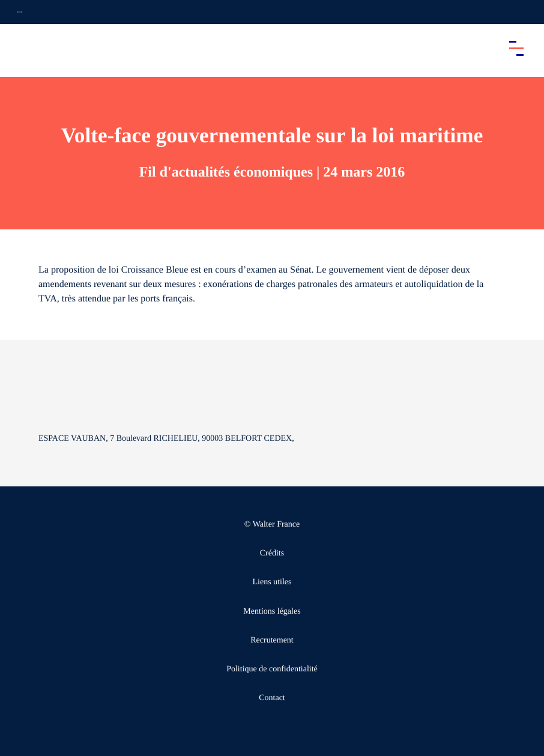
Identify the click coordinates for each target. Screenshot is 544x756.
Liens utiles (272, 582)
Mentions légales (272, 612)
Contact (272, 698)
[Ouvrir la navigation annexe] (19, 12)
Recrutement (272, 640)
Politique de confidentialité (272, 669)
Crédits (272, 553)
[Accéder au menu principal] (516, 48)
